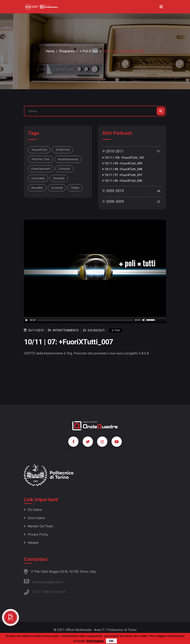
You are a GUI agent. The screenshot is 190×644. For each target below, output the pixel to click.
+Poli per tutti (40, 159)
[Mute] (144, 320)
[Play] (27, 320)
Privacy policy (36, 534)
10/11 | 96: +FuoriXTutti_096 (122, 181)
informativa (95, 641)
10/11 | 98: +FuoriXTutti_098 (122, 169)
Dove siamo (35, 518)
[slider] (85, 320)
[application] (95, 320)
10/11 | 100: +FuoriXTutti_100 (123, 158)
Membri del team (39, 526)
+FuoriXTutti (39, 150)
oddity (75, 188)
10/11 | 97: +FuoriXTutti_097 (122, 175)
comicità (64, 169)
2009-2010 (113, 191)
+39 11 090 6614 (45, 592)
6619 (62, 592)
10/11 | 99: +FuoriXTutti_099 (122, 164)
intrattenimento (68, 159)
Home (50, 51)
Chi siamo (33, 510)
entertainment (41, 169)
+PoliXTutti (63, 150)
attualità (59, 178)
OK (111, 641)
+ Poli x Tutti (89, 51)
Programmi (67, 51)
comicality (38, 178)
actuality (37, 188)
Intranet (31, 543)
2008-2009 (113, 201)
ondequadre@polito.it (43, 581)
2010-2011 (113, 151)
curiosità (57, 188)
